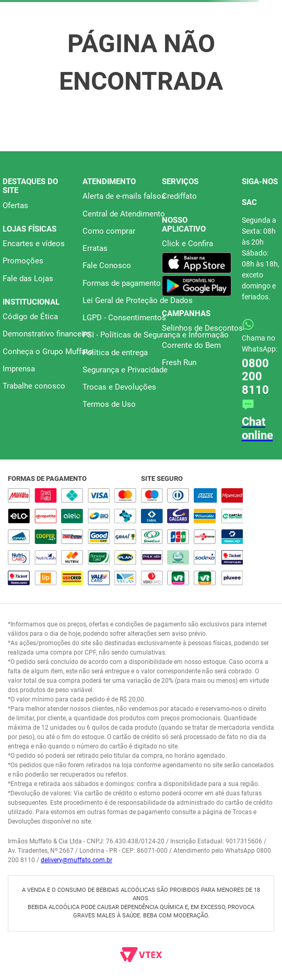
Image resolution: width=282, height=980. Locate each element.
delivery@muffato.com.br (77, 860)
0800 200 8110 (255, 377)
